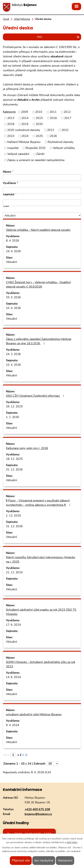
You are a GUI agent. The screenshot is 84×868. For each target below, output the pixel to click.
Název (7, 172)
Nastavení (65, 860)
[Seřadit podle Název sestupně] (13, 172)
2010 (39, 112)
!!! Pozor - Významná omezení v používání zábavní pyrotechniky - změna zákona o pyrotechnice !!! (39, 503)
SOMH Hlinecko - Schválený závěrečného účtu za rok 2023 (41, 664)
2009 (25, 112)
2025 (39, 136)
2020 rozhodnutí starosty (24, 130)
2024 (25, 136)
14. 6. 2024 (13, 677)
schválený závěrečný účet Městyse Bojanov (34, 714)
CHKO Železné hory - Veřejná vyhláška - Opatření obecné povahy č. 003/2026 (38, 284)
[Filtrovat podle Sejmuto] (42, 203)
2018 (11, 124)
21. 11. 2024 (14, 572)
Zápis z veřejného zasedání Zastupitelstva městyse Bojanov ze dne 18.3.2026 (39, 341)
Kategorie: (9, 112)
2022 (65, 130)
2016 (53, 118)
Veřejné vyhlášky (64, 148)
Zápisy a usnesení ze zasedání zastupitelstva (36, 160)
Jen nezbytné (44, 860)
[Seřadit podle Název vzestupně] (13, 170)
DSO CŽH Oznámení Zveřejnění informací (36, 396)
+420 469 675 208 (37, 809)
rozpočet (13, 148)
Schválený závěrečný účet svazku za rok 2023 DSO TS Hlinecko (41, 612)
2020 (39, 124)
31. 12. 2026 (14, 469)
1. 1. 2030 (13, 417)
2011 (53, 112)
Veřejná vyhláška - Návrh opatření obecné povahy (38, 230)
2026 (53, 136)
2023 (11, 136)
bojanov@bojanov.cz (38, 814)
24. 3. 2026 (13, 354)
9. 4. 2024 (13, 725)
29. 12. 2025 (14, 406)
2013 (11, 118)
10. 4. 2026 (13, 308)
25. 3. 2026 (13, 297)
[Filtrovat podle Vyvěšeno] (42, 190)
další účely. (72, 842)
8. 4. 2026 (13, 241)
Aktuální (11, 262)
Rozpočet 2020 (36, 148)
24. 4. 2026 (13, 251)
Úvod (6, 19)
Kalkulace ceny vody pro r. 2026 (27, 448)
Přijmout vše (21, 860)
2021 (51, 130)
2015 (39, 118)
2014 (25, 118)
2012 (67, 112)
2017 (68, 118)
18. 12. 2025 (14, 459)
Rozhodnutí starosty (61, 142)
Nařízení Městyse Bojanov (24, 142)
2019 (25, 124)
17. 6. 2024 (13, 625)
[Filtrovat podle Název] (42, 178)
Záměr (40, 154)
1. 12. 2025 (13, 516)
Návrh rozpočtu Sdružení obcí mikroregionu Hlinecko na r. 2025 (41, 559)
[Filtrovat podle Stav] (42, 215)
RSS (58, 37)
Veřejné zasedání (18, 154)
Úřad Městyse (22, 19)
